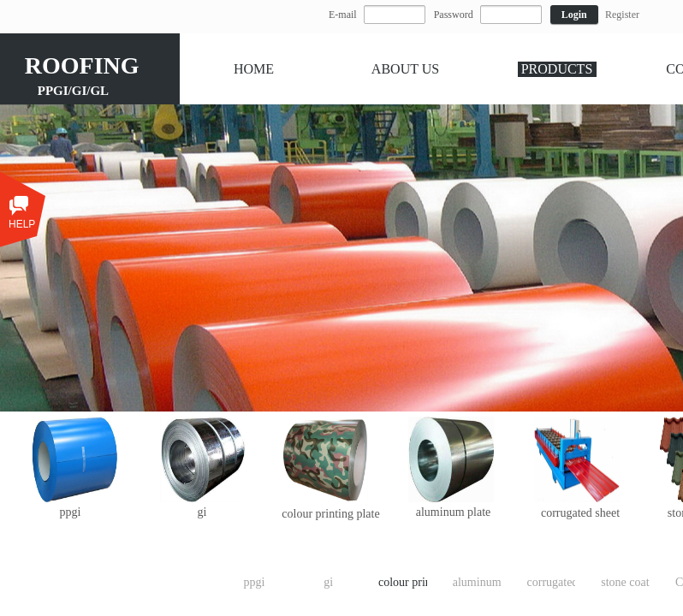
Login (574, 15)
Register (622, 15)
